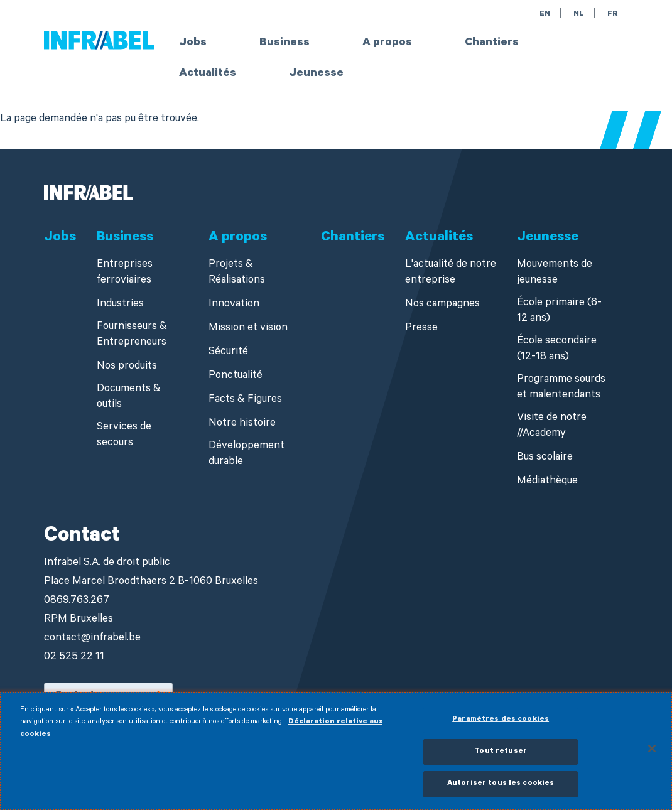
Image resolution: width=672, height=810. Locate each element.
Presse (421, 329)
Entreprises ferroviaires (125, 273)
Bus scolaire (545, 458)
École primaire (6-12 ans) (559, 311)
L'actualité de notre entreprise (451, 273)
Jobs (193, 43)
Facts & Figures (245, 400)
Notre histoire (242, 424)
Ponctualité (236, 376)
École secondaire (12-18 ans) (557, 350)
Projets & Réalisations (237, 273)
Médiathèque (547, 482)
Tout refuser (501, 758)
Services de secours (124, 436)
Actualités (208, 74)
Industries (120, 305)
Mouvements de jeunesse (555, 273)
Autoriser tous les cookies (501, 791)
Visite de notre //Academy (552, 426)
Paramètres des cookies (501, 727)
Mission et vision (248, 329)
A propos (387, 43)
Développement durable (247, 455)
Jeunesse (316, 74)
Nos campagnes (442, 305)
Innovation (234, 305)
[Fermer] (652, 755)
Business (285, 43)
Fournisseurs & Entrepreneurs (132, 335)
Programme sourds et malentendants (561, 388)
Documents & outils (129, 397)
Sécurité (228, 353)
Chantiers (492, 43)
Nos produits (127, 367)
